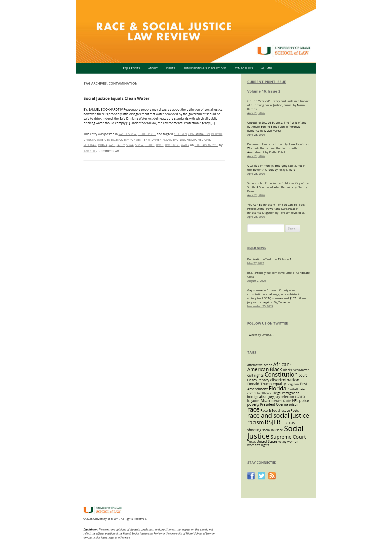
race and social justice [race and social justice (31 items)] (278, 415)
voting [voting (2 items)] (282, 442)
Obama (102, 145)
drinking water (94, 140)
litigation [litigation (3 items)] (253, 401)
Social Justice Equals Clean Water (116, 98)
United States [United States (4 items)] (267, 441)
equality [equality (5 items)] (279, 384)
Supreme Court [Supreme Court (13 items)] (288, 437)
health (191, 140)
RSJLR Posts (131, 68)
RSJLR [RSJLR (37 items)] (273, 422)
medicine (204, 140)
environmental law (158, 140)
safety (121, 145)
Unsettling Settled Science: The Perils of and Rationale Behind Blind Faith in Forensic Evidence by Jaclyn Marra (277, 126)
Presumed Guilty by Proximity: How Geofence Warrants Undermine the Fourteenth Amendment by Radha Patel (278, 148)
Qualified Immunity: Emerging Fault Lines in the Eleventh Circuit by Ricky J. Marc (276, 168)
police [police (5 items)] (304, 400)
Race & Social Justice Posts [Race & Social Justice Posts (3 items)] (280, 411)
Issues (171, 68)
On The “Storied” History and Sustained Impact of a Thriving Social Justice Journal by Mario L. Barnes (278, 105)
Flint (182, 140)
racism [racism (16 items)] (255, 422)
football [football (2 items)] (293, 389)
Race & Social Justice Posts (137, 134)
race (112, 145)
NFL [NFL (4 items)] (295, 400)
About (153, 68)
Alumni (266, 68)
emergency (114, 140)
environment (133, 140)
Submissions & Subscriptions (205, 68)
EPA (175, 140)
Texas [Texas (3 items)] (251, 442)
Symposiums (244, 68)
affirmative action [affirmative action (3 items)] (260, 365)
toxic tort (172, 145)
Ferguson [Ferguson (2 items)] (293, 384)
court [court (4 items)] (303, 375)
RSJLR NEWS (257, 248)
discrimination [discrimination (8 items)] (285, 380)
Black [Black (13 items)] (276, 369)
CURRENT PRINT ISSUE (267, 82)
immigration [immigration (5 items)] (257, 396)
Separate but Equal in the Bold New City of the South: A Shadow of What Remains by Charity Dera (278, 187)
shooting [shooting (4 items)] (254, 430)
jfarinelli (90, 151)
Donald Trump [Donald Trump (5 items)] (259, 384)
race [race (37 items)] (253, 409)
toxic (159, 145)
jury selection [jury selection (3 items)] (284, 397)
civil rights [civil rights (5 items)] (255, 375)
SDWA (130, 145)
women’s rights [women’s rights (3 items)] (258, 445)
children (180, 134)
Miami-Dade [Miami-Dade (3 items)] (282, 401)
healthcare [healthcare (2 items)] (264, 393)
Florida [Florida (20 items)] (278, 388)
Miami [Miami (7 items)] (266, 400)
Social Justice (145, 145)
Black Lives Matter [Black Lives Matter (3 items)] (296, 370)
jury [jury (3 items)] (271, 397)
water (185, 145)
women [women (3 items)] (293, 442)
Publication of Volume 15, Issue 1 (269, 259)
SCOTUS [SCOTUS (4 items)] (288, 423)
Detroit (217, 134)
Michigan (90, 145)
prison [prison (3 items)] (294, 404)
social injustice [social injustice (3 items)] (273, 430)
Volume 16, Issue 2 (264, 91)
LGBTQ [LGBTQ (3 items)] (300, 397)
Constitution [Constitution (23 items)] (281, 374)
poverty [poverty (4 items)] (253, 404)
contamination (199, 134)
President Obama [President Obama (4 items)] (274, 404)
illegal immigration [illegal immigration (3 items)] (286, 393)
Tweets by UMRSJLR (260, 335)
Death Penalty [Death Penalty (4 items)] (258, 380)
